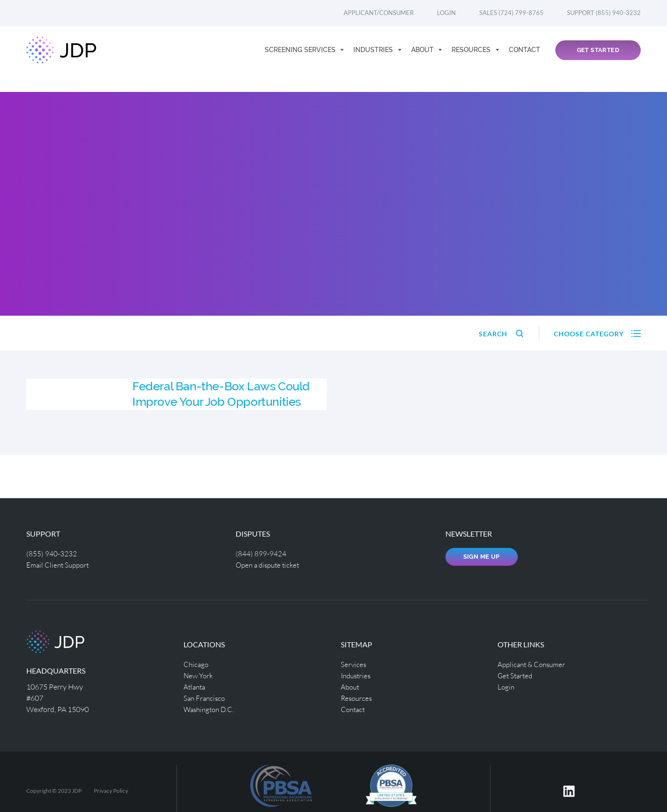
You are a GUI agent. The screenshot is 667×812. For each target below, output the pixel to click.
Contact (525, 59)
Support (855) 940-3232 (604, 13)
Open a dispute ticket (270, 565)
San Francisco (206, 698)
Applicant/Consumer (379, 13)
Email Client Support (60, 565)
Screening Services (301, 59)
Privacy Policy (111, 791)
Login (446, 13)
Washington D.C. (211, 709)
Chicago (197, 664)
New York (199, 675)
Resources (472, 59)
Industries (374, 59)
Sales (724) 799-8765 (511, 13)
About (423, 59)
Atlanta (195, 687)
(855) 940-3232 (52, 553)
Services (354, 664)
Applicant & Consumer (534, 664)
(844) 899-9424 (261, 553)
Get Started (598, 59)
